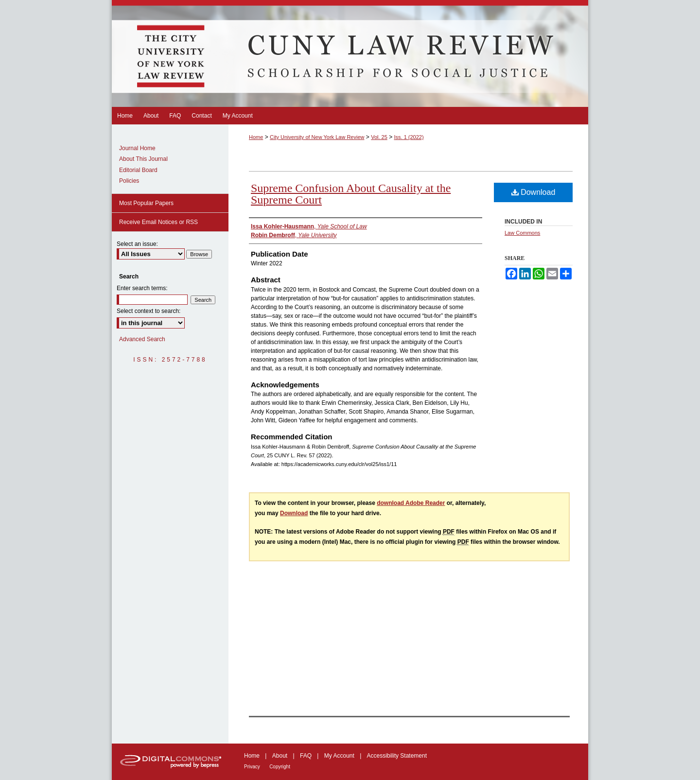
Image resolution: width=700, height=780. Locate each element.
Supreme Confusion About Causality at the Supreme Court (351, 194)
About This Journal (143, 159)
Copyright (280, 767)
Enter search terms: (142, 288)
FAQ (306, 756)
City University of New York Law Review (317, 137)
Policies (129, 181)
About (280, 756)
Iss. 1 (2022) (409, 137)
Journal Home (137, 148)
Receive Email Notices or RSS (158, 222)
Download (534, 192)
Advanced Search (142, 339)
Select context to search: (149, 311)
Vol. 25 (379, 137)
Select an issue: (137, 244)
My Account (339, 756)
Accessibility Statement (397, 756)
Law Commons (522, 233)
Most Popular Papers (146, 203)
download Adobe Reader (411, 503)
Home (256, 137)
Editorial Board (138, 170)
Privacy (252, 767)
